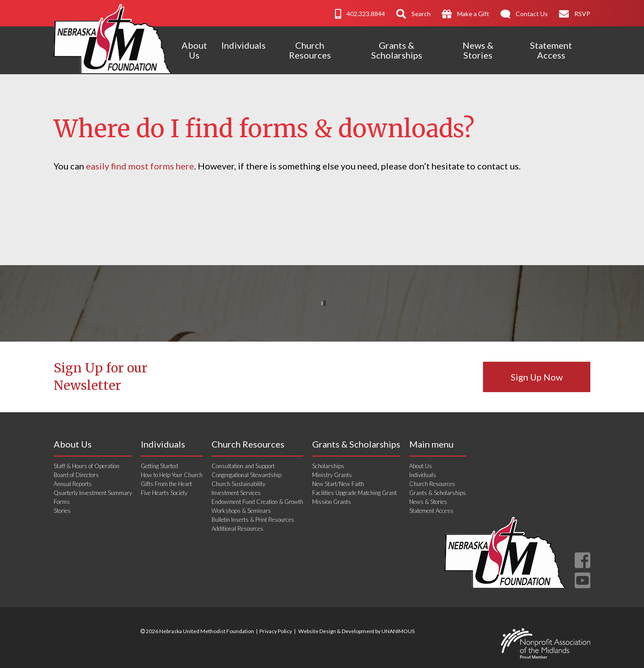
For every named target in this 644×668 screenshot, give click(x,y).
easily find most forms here (140, 166)
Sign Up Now (537, 377)
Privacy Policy (276, 631)
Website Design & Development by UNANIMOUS (356, 631)
